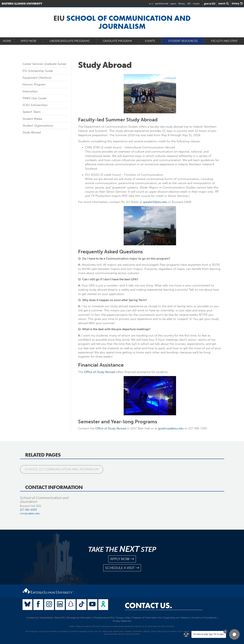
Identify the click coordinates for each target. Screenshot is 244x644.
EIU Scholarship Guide (38, 71)
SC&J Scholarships (35, 105)
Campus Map (123, 618)
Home (7, 41)
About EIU (60, 618)
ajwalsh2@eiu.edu (155, 202)
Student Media (32, 119)
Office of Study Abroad (99, 372)
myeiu (196, 4)
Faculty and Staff (224, 41)
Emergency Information (79, 618)
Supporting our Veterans (176, 618)
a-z (151, 4)
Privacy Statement (122, 621)
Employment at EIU (104, 618)
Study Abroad (32, 132)
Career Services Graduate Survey (44, 64)
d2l (189, 4)
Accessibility (46, 618)
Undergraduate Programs (70, 41)
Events (150, 41)
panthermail (162, 4)
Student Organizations (38, 126)
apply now (122, 559)
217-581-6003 (28, 510)
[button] (234, 634)
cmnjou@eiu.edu (30, 513)
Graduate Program (117, 41)
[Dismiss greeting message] (225, 631)
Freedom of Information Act (147, 618)
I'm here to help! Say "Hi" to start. (209, 634)
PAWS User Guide (34, 98)
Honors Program (34, 84)
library (182, 4)
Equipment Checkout (37, 78)
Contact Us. (148, 605)
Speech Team (32, 112)
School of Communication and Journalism (62, 469)
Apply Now (28, 41)
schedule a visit (122, 568)
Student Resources (183, 41)
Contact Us (32, 618)
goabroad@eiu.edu (171, 428)
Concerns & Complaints (204, 618)
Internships (30, 91)
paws (173, 4)
